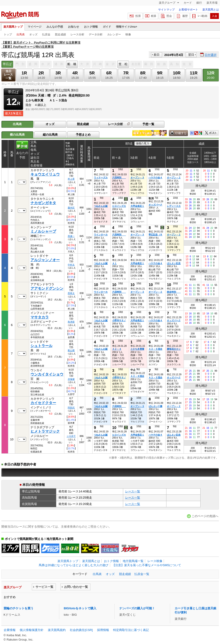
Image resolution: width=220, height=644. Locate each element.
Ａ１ (114, 263)
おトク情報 (91, 27)
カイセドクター (43, 403)
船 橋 (72, 64)
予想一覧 (148, 124)
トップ (8, 34)
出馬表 (21, 34)
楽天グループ (167, 3)
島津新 (71, 322)
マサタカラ (40, 317)
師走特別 (174, 292)
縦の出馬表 (50, 135)
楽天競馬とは (211, 10)
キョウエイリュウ (45, 174)
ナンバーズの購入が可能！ (137, 608)
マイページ (35, 27)
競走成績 (60, 34)
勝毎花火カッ (174, 349)
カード (188, 3)
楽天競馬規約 (57, 630)
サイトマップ (166, 10)
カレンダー (114, 34)
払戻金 (46, 34)
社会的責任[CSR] (81, 630)
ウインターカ (101, 235)
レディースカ (174, 206)
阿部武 (71, 408)
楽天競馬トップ (13, 27)
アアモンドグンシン (47, 288)
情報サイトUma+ (127, 27)
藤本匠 (71, 208)
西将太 (71, 293)
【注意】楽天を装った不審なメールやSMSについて (147, 565)
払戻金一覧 (142, 574)
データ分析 (96, 34)
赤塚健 (71, 379)
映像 (128, 34)
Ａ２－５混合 (155, 349)
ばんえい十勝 (155, 406)
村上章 (71, 179)
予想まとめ (83, 135)
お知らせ (73, 27)
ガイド (107, 27)
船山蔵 (71, 350)
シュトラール (41, 346)
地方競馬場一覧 (133, 561)
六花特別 (119, 177)
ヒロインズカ (119, 206)
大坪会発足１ (137, 206)
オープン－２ (174, 177)
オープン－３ (137, 177)
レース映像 (155, 561)
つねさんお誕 (101, 206)
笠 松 (123, 64)
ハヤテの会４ (155, 177)
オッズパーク (155, 205)
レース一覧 (133, 491)
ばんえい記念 (174, 263)
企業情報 (10, 630)
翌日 (191, 55)
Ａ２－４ (117, 349)
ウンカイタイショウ (47, 374)
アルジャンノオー (45, 260)
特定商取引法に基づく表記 (131, 630)
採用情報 (103, 630)
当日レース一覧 (8, 75)
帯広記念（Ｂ (155, 235)
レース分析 (77, 34)
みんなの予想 (55, 27)
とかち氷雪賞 (137, 349)
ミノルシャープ (43, 231)
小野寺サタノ (119, 320)
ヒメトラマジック (45, 431)
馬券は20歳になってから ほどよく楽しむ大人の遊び (73, 565)
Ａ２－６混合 (137, 376)
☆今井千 (71, 436)
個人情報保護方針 (32, 630)
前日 (157, 55)
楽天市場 (212, 3)
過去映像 (126, 199)
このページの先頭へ (205, 516)
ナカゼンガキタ (43, 203)
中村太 (71, 265)
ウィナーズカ (101, 177)
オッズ (33, 34)
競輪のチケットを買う (19, 608)
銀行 (199, 3)
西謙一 (71, 236)
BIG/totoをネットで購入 (80, 608)
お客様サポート (188, 10)
